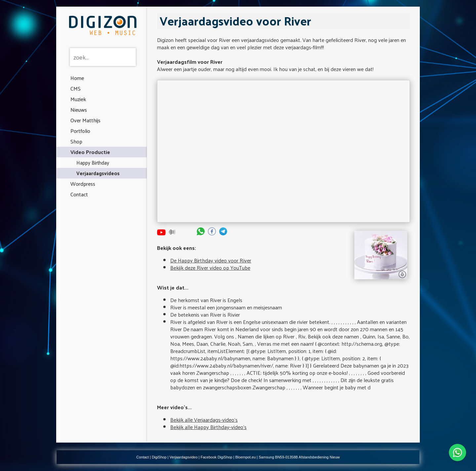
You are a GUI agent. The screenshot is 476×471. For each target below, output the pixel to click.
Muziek (78, 99)
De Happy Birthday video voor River (211, 260)
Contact (79, 194)
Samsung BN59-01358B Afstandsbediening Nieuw (299, 457)
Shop (76, 141)
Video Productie (90, 152)
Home (77, 78)
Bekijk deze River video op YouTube (210, 268)
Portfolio (80, 131)
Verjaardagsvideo (184, 457)
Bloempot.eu (246, 457)
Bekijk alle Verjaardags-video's (204, 420)
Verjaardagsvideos (98, 173)
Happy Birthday (93, 162)
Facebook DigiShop (217, 457)
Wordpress (83, 184)
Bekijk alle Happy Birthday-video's (208, 427)
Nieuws (79, 110)
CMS (76, 88)
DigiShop (159, 457)
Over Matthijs (85, 120)
